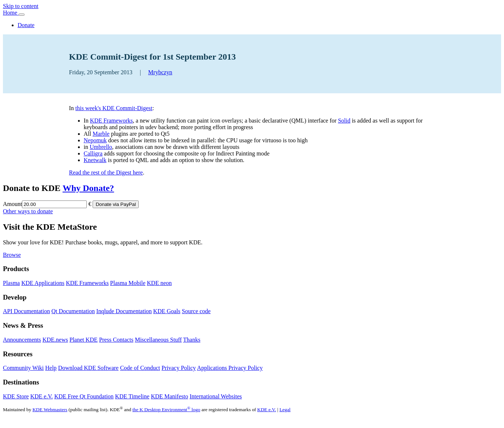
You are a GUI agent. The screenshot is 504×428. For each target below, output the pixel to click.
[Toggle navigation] (22, 15)
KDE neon (159, 283)
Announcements (22, 340)
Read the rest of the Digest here (106, 172)
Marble (101, 134)
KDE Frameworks (111, 121)
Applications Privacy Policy (230, 368)
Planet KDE (84, 340)
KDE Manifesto (169, 396)
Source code (196, 311)
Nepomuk (95, 140)
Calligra (93, 153)
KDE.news (55, 340)
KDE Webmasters (50, 410)
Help (51, 368)
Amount (12, 204)
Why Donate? (88, 188)
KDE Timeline (132, 396)
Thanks (192, 340)
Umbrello (101, 147)
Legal (285, 410)
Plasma (11, 283)
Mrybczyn (160, 72)
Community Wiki (23, 368)
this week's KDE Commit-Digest (114, 108)
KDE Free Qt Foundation (84, 396)
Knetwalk (95, 160)
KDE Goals (167, 311)
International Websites (216, 396)
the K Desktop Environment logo (166, 410)
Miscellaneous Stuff (158, 340)
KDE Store (16, 396)
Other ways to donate (28, 211)
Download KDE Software (88, 368)
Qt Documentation (73, 311)
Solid (344, 121)
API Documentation (26, 311)
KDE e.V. (42, 396)
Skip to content (21, 6)
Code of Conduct (140, 368)
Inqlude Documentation (124, 311)
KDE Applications (43, 283)
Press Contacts (116, 340)
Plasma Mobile (128, 283)
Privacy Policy (179, 368)
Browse (12, 255)
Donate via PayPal (116, 204)
